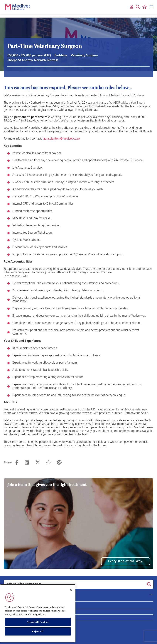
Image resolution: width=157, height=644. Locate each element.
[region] (38, 613)
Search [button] (148, 584)
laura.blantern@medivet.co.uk (61, 139)
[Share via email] (59, 463)
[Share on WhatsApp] (48, 463)
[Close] (71, 590)
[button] (138, 7)
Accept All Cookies (38, 622)
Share (8, 463)
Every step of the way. (126, 561)
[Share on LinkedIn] (27, 463)
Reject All (38, 631)
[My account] (132, 7)
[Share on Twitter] (38, 463)
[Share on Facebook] (17, 463)
